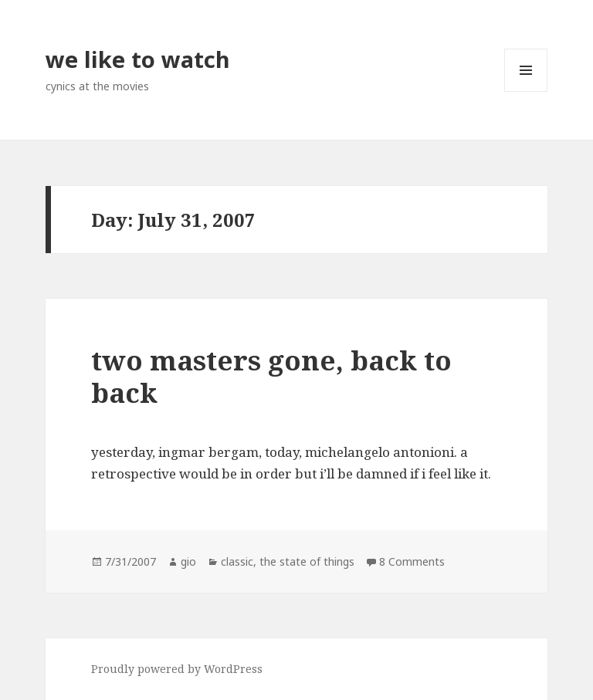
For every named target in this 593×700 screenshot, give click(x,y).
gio (188, 561)
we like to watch (138, 59)
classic (237, 561)
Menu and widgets (526, 91)
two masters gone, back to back (271, 376)
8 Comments (412, 561)
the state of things (307, 561)
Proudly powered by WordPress (177, 669)
